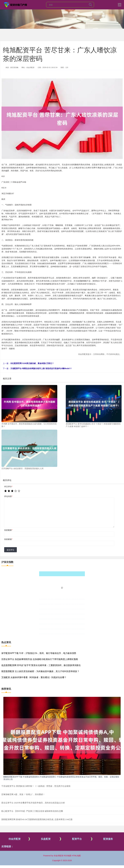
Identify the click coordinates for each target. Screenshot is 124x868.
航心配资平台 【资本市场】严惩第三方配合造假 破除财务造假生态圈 (32, 811)
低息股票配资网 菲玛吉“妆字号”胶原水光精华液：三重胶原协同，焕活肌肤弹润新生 (41, 665)
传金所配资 (15, 839)
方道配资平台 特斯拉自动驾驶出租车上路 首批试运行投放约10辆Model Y (41, 368)
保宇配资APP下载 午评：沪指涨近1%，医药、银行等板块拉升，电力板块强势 (39, 653)
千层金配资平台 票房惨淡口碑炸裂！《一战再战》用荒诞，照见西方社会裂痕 (36, 786)
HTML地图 (76, 856)
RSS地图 (67, 856)
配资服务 (108, 839)
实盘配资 (46, 839)
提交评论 (10, 550)
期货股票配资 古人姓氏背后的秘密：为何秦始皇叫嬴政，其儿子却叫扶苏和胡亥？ (40, 671)
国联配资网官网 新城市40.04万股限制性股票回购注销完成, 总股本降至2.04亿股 (37, 819)
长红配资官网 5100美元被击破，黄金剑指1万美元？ (32, 363)
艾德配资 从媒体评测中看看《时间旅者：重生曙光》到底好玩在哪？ (34, 677)
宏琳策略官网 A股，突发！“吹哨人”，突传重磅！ (23, 794)
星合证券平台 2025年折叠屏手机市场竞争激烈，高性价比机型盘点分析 (33, 803)
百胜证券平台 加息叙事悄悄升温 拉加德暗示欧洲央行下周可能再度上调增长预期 (40, 659)
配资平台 (77, 839)
